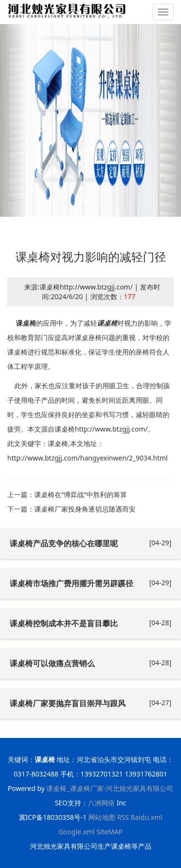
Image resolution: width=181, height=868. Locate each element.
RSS (123, 817)
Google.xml (77, 832)
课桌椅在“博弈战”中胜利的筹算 (81, 494)
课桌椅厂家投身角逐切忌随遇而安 (85, 509)
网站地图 (102, 817)
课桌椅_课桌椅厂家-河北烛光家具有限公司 (110, 788)
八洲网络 (101, 803)
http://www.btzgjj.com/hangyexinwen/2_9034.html (87, 458)
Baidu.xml (146, 817)
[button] (14, 120)
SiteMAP (110, 832)
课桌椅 (26, 323)
